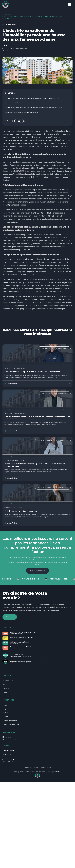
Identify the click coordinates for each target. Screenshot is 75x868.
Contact (5, 695)
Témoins (42, 771)
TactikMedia (58, 775)
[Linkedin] (24, 121)
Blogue (5, 712)
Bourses (5, 708)
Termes (36, 771)
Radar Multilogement (10, 723)
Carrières (6, 691)
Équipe (5, 688)
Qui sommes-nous (9, 684)
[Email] (19, 121)
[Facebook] (14, 121)
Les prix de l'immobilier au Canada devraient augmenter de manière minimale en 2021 (32, 98)
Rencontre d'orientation (11, 727)
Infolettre (6, 716)
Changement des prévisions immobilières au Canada (22, 112)
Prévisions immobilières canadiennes (17, 103)
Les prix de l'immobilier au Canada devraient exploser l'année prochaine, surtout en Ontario (33, 108)
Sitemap (49, 771)
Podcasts (6, 720)
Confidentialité (28, 771)
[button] (70, 4)
